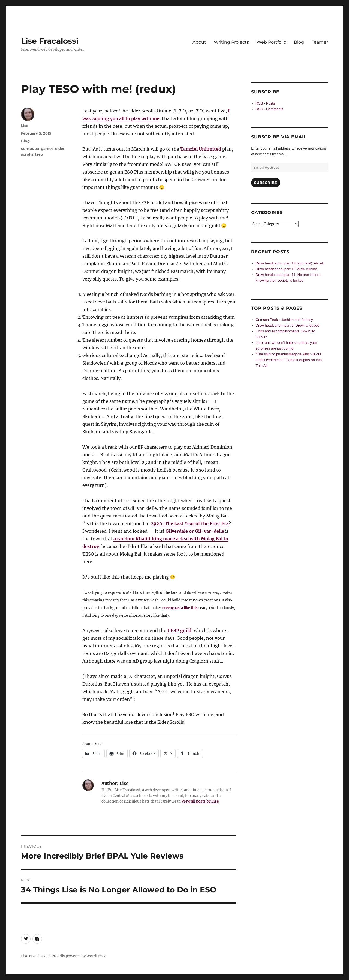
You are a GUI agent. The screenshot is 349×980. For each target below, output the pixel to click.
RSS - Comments (270, 109)
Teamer (320, 42)
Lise (25, 126)
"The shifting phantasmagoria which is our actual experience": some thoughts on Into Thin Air (289, 360)
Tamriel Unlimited (201, 149)
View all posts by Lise (200, 801)
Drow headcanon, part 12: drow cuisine (286, 269)
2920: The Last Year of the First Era (190, 523)
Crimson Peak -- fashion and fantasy (284, 320)
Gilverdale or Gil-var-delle (195, 531)
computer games (37, 148)
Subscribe (266, 183)
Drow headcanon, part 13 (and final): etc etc (290, 263)
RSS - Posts (265, 103)
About (199, 42)
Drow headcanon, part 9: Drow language (288, 325)
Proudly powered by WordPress (79, 956)
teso (39, 154)
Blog (299, 42)
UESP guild (179, 630)
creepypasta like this (180, 608)
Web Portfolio (271, 42)
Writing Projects (231, 42)
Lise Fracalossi (50, 41)
